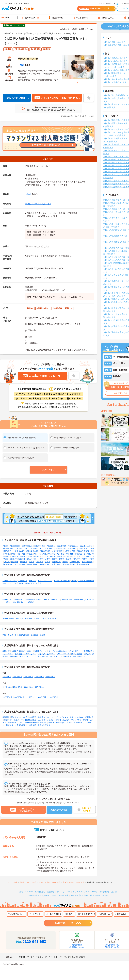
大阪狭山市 (56, 562)
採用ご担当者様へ (16, 914)
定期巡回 (22, 656)
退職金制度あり (44, 725)
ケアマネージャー (45, 581)
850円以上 (7, 677)
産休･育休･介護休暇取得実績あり (33, 723)
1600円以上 (50, 677)
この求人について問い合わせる (56, 98)
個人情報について (85, 914)
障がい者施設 (77, 654)
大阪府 (21, 65)
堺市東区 (61, 554)
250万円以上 (7, 697)
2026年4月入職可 (63, 720)
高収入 (17, 720)
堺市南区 (78, 554)
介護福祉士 (7, 600)
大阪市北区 (16, 554)
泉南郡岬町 (56, 564)
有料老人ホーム (40, 651)
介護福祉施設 (24, 635)
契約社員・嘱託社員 (24, 618)
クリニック (12, 635)
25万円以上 (29, 687)
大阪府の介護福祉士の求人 (115, 58)
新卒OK (51, 723)
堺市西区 (70, 554)
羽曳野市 (77, 559)
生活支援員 (30, 583)
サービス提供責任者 (62, 581)
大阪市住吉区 (18, 551)
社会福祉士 (18, 600)
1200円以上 (28, 677)
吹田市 (37, 556)
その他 (42, 635)
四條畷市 (40, 562)
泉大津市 (45, 556)
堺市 (36, 554)
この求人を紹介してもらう (42, 376)
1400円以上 (39, 677)
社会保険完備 (20, 725)
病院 (4, 635)
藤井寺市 (15, 562)
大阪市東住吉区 (32, 551)
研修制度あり (13, 723)
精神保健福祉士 (19, 602)
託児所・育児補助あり (76, 723)
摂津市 (92, 559)
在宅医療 (34, 635)
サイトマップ (35, 914)
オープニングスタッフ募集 (63, 717)
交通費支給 (32, 725)
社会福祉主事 (67, 600)
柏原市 (69, 559)
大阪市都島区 (15, 546)
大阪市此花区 (40, 546)
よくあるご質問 (53, 914)
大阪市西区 (51, 546)
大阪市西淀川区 (21, 549)
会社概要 (22, 957)
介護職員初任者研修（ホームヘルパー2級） (42, 600)
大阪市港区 (62, 546)
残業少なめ (61, 723)
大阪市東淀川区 (35, 549)
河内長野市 (32, 559)
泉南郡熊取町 (33, 564)
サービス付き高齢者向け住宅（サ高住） (64, 651)
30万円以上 (39, 687)
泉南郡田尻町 (45, 564)
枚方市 (74, 556)
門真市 (85, 559)
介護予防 (82, 656)
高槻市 (53, 556)
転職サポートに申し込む (97, 10)
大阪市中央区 (27, 554)
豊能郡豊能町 (87, 562)
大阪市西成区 (45, 551)
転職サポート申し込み (68, 923)
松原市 (40, 559)
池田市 (30, 556)
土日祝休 (42, 720)
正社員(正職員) (8, 618)
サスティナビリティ (44, 957)
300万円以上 (19, 697)
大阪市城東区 (84, 549)
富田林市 (13, 559)
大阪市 (5, 546)
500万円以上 (54, 697)
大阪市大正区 (73, 546)
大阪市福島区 (27, 546)
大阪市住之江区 (83, 551)
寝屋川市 (22, 559)
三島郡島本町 (75, 562)
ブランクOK (76, 720)
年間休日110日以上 (29, 720)
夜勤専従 (6, 717)
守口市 (67, 556)
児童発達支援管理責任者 (39, 895)
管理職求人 (89, 717)
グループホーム (63, 654)
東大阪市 (24, 562)
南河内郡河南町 (83, 564)
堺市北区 (87, 554)
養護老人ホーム (70, 656)
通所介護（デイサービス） (25, 654)
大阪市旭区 (72, 549)
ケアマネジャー (64, 892)
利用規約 (69, 914)
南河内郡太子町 (69, 564)
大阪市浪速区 (8, 549)
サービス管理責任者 (16, 583)
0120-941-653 (49, 830)
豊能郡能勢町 (8, 564)
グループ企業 (64, 957)
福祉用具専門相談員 (79, 895)
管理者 (39, 583)
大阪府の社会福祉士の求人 (115, 61)
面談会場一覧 (55, 18)
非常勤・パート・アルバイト (38, 204)
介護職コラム (104, 914)
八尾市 (88, 556)
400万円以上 (43, 697)
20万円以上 (18, 687)
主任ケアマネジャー (81, 892)
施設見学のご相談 (16, 98)
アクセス (31, 957)
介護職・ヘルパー (10, 581)
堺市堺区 (43, 554)
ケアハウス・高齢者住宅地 (38, 656)
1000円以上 (17, 677)
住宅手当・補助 (44, 717)
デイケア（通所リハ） (47, 654)
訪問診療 (13, 656)
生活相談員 (23, 581)
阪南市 (65, 562)
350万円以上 (31, 697)
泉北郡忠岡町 (20, 564)
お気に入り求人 (106, 18)
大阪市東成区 (48, 549)
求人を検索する (81, 18)
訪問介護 (6, 651)
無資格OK (31, 602)
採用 (56, 957)
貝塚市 (60, 556)
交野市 (47, 562)
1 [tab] (78, 82)
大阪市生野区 (61, 549)
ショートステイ (56, 656)
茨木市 (81, 556)
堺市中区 (52, 554)
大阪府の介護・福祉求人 (114, 42)
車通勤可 (33, 717)
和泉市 (55, 559)
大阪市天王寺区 (86, 546)
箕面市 (62, 559)
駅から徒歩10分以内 (19, 717)
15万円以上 (7, 687)
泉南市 (32, 562)
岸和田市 (15, 556)
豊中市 (23, 556)
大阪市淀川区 (57, 551)
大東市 (47, 559)
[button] (49, 470)
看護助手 (33, 581)
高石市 (7, 562)
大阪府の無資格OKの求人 (115, 82)
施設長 (74, 581)
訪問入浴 (87, 654)
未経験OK (79, 717)
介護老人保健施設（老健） (22, 651)
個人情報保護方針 (78, 957)
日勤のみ (50, 720)
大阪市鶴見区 (70, 551)
